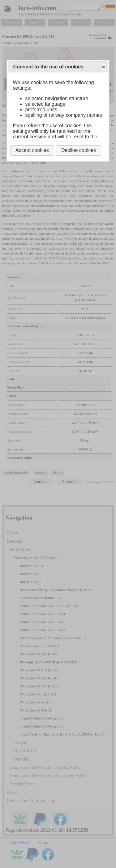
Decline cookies (79, 150)
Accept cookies (32, 150)
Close (103, 67)
